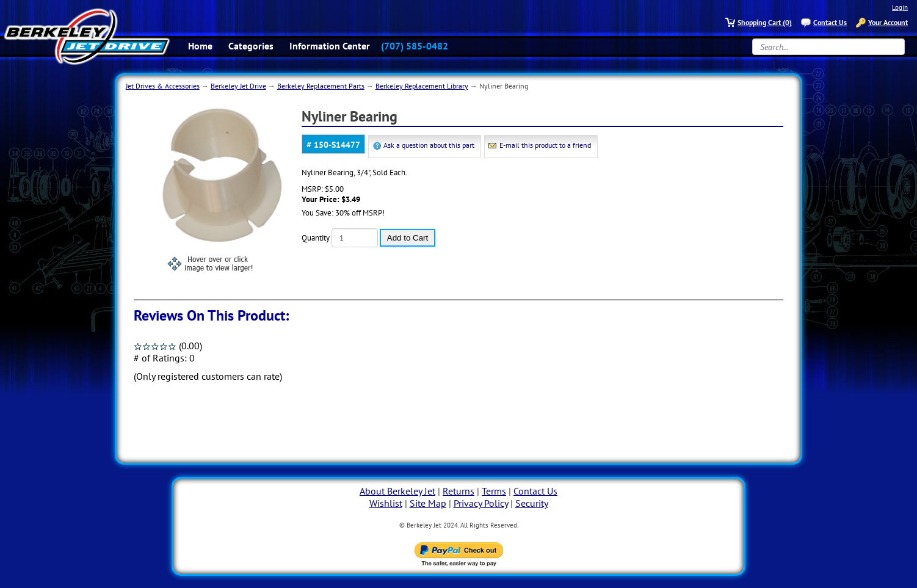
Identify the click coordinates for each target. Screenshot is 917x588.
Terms (494, 491)
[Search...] (828, 47)
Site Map (428, 503)
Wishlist (386, 503)
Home (200, 46)
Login (900, 7)
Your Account (888, 22)
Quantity (316, 238)
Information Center (330, 46)
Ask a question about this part (429, 145)
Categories (251, 46)
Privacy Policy (481, 503)
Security (532, 503)
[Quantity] (355, 238)
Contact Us (830, 22)
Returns (458, 491)
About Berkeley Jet (397, 491)
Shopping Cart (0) (765, 22)
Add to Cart (408, 238)
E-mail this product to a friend (545, 145)
